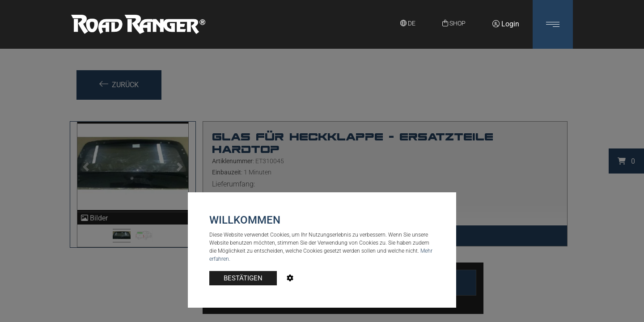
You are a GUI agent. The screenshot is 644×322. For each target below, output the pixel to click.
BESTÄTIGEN (243, 278)
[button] (553, 24)
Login (506, 24)
